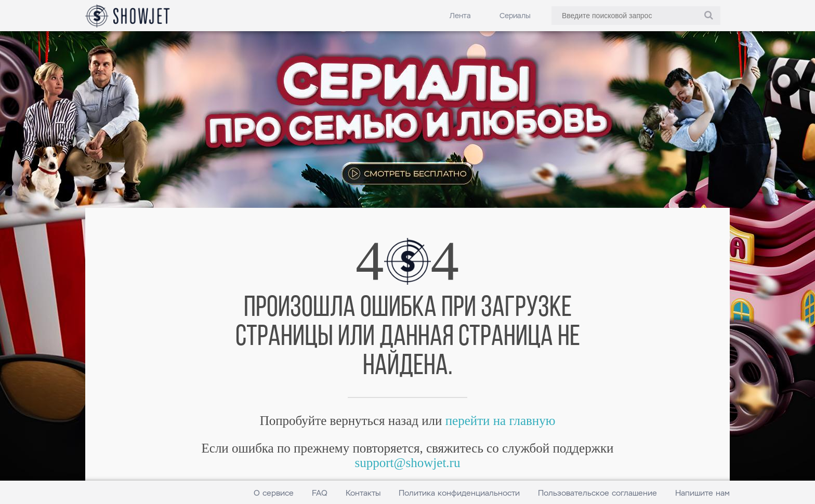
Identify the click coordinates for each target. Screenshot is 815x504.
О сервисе (274, 493)
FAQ (320, 493)
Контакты (363, 493)
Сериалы (515, 16)
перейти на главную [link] (501, 421)
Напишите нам (702, 493)
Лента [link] (460, 16)
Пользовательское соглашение (597, 493)
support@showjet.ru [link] (408, 463)
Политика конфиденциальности (459, 493)
